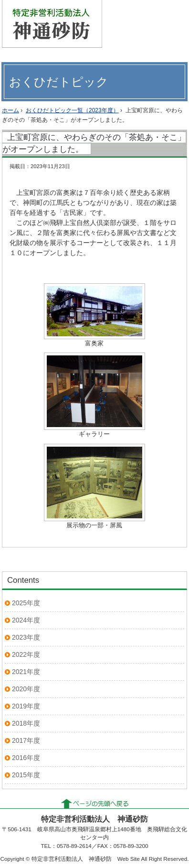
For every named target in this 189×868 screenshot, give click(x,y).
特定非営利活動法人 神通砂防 (52, 24)
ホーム (10, 110)
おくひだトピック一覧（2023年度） (72, 110)
